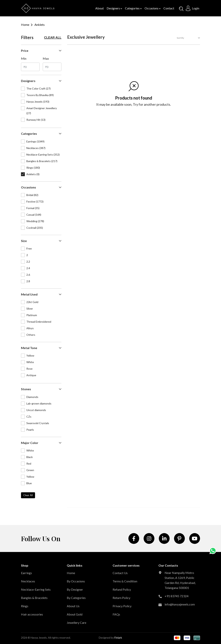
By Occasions (76, 581)
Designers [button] (114, 8)
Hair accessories (32, 614)
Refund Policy (122, 589)
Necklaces (28, 581)
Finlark (118, 638)
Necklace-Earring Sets (36, 589)
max (46, 58)
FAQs (116, 614)
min (24, 58)
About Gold (75, 614)
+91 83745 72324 (177, 596)
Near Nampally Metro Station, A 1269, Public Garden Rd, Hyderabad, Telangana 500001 (180, 580)
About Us (73, 606)
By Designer (75, 589)
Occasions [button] (153, 8)
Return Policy (121, 598)
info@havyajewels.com (180, 604)
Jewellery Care (77, 623)
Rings (25, 606)
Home (25, 25)
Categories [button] (133, 8)
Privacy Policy (122, 606)
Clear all (53, 38)
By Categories (76, 598)
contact (169, 8)
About (100, 8)
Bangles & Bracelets (34, 598)
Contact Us (120, 573)
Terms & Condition (125, 581)
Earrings (26, 573)
